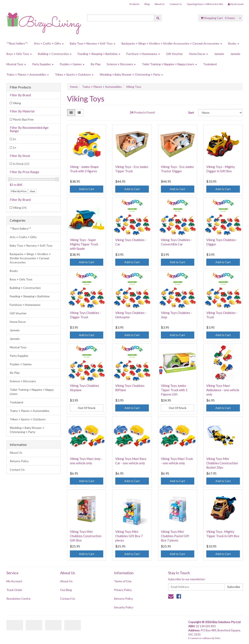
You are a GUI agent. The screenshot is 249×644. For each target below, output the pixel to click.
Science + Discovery (121, 64)
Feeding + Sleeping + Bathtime (99, 54)
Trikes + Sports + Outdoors (74, 74)
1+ (15, 148)
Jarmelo (219, 54)
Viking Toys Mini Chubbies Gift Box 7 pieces (129, 536)
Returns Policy (19, 461)
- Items (218, 18)
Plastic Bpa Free (23, 119)
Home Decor (199, 54)
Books (234, 43)
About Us (160, 4)
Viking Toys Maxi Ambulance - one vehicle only (223, 390)
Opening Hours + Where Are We (205, 4)
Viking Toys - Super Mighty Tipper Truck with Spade (84, 244)
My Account (14, 581)
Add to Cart (87, 189)
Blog (147, 4)
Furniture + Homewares (143, 54)
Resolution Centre (18, 599)
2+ (15, 139)
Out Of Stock (87, 408)
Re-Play (96, 64)
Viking (17, 103)
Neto (218, 638)
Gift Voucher (174, 54)
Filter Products (20, 87)
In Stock (21, 164)
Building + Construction (55, 54)
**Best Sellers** (17, 43)
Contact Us (176, 4)
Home (74, 87)
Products (134, 4)
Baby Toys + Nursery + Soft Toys (93, 43)
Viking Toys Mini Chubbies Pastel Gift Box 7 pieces (175, 536)
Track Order (14, 590)
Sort (191, 113)
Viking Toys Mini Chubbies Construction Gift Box (86, 536)
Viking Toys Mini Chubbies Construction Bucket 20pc (222, 463)
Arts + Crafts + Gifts (49, 43)
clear (32, 191)
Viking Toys (134, 87)
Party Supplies (43, 64)
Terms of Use (123, 581)
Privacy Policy (123, 590)
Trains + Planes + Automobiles (28, 74)
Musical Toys (16, 64)
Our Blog (66, 590)
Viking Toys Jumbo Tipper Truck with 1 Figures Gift (174, 390)
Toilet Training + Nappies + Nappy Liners (169, 64)
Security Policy (124, 607)
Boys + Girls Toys (19, 54)
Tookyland (210, 64)
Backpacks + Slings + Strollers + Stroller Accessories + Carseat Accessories (172, 43)
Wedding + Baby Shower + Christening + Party (131, 74)
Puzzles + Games (72, 64)
